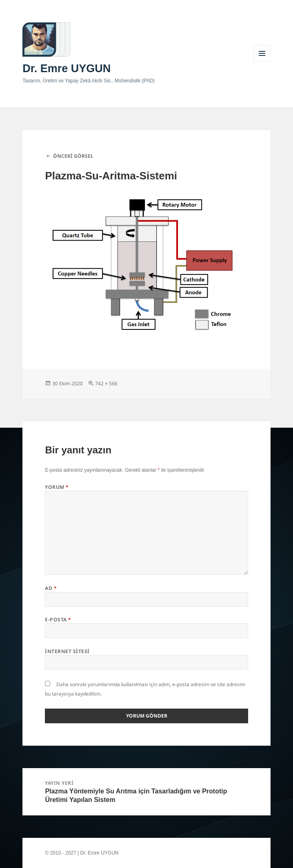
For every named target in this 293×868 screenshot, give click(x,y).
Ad (51, 588)
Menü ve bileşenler (262, 62)
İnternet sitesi (67, 651)
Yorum (57, 487)
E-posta (58, 620)
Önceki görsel (73, 156)
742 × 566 (106, 383)
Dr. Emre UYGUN (67, 68)
